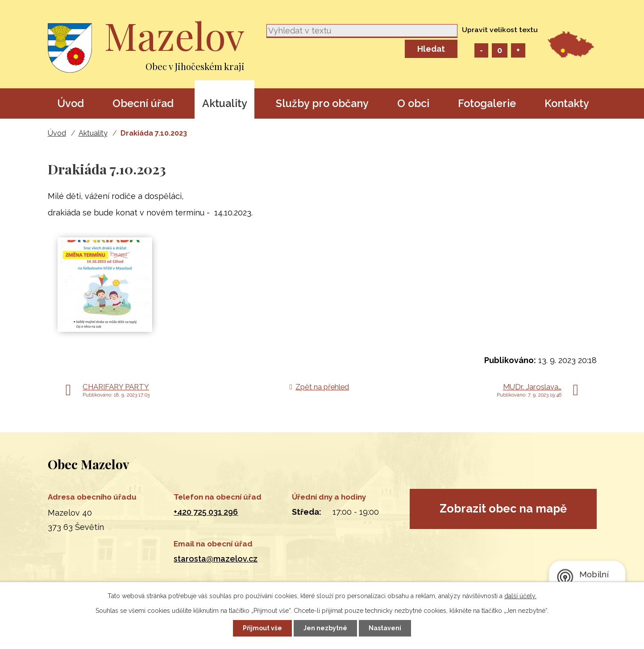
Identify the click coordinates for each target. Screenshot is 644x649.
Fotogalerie (487, 103)
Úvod (71, 103)
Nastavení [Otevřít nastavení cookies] (385, 628)
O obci (413, 103)
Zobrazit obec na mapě (503, 508)
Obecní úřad (143, 103)
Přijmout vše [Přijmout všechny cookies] (262, 628)
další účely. (520, 596)
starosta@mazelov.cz (216, 559)
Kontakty (567, 103)
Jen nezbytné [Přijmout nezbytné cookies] (325, 628)
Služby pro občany (322, 103)
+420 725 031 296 (206, 512)
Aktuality (225, 103)
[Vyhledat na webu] (362, 31)
